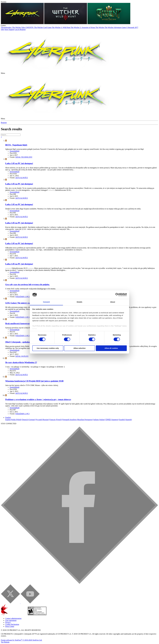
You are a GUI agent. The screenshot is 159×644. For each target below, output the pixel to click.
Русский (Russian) (42, 420)
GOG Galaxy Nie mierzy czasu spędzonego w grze (27, 303)
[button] (3, 73)
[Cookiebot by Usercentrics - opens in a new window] (117, 295)
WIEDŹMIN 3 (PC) (22, 297)
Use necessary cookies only (48, 348)
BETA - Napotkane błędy (16, 145)
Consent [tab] (46, 302)
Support (11, 29)
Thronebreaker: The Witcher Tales (13, 27)
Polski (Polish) (16, 420)
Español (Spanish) (125, 420)
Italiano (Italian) (99, 420)
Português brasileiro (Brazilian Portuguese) (78, 420)
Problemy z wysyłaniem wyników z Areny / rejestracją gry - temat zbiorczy (38, 399)
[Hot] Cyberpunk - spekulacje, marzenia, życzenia (27, 342)
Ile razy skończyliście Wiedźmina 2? (21, 362)
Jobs (2, 29)
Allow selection (79, 348)
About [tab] (113, 302)
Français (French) (56, 420)
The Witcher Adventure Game (115, 27)
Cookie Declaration (12, 624)
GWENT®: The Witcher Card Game (39, 27)
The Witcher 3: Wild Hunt (61, 27)
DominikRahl (15, 151)
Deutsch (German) (29, 420)
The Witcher (100, 27)
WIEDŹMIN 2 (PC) (22, 414)
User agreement (11, 620)
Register (4, 123)
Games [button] (3, 25)
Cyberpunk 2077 (132, 27)
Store (7, 29)
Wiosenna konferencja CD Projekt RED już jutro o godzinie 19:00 (34, 381)
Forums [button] (4, 2)
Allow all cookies (111, 348)
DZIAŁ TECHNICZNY (24, 157)
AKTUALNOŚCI (22, 178)
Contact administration (13, 618)
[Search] (11, 135)
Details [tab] (79, 302)
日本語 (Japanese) (112, 420)
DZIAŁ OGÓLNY (22, 356)
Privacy (8, 622)
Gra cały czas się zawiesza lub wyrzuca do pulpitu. (27, 284)
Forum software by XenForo (21, 640)
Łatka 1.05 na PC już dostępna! (19, 163)
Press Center (10, 626)
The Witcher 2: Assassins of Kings (83, 27)
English (8, 417)
